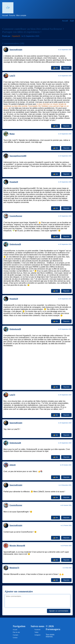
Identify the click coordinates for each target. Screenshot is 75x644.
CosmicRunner (16, 216)
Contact (15, 638)
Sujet (72, 21)
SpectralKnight (16, 50)
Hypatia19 (16, 36)
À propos (16, 635)
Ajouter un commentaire (59, 611)
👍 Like (56, 68)
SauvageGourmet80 (18, 156)
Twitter (36, 632)
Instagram (37, 635)
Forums (12, 15)
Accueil (5, 15)
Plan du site (16, 632)
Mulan (12, 134)
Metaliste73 (14, 568)
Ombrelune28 (15, 244)
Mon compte (21, 15)
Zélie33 (13, 465)
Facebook (37, 630)
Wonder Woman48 (17, 546)
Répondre (66, 68)
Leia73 (12, 76)
